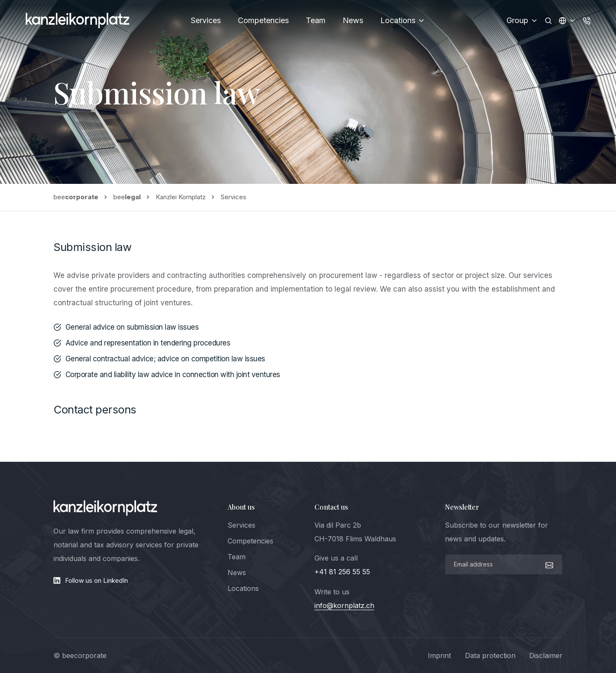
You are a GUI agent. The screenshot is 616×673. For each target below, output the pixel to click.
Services (206, 20)
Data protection (490, 655)
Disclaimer (546, 655)
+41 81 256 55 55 (342, 572)
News (353, 20)
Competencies (263, 20)
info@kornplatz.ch (344, 605)
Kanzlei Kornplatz (181, 197)
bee (76, 197)
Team (316, 20)
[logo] (105, 508)
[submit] (548, 564)
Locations (403, 20)
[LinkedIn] (134, 581)
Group (522, 20)
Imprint (439, 655)
